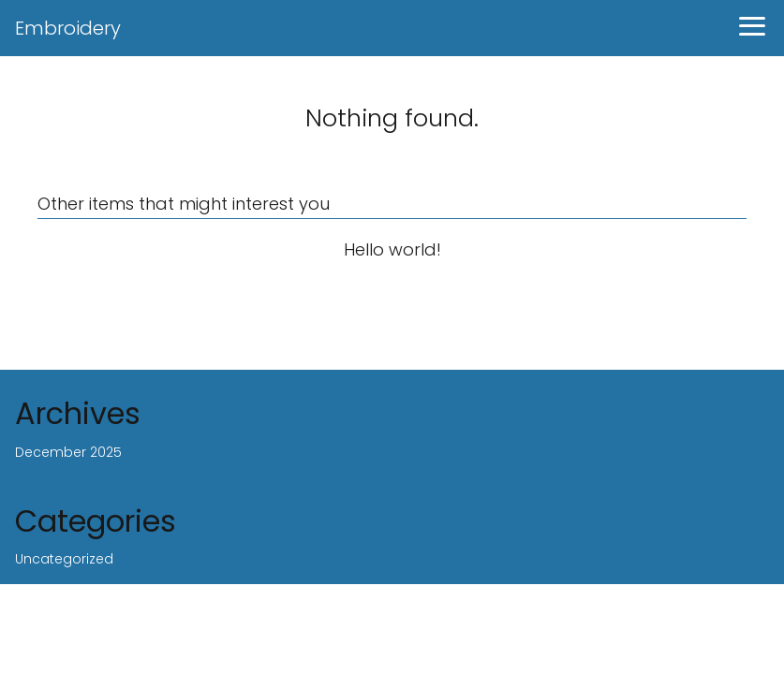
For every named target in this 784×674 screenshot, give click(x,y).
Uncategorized (64, 559)
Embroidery (68, 28)
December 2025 (68, 452)
